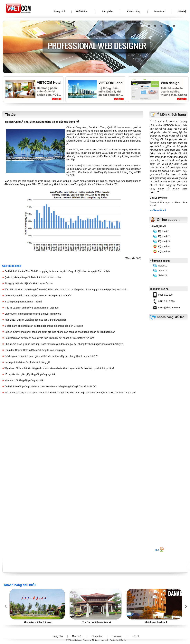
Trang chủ (59, 12)
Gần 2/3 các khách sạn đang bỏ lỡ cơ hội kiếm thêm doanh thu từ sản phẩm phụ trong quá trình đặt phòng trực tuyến (66, 290)
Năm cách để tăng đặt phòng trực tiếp (24, 380)
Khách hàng (134, 12)
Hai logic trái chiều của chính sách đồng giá (27, 362)
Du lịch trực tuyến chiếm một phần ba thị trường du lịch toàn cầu (38, 296)
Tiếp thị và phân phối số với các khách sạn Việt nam (32, 308)
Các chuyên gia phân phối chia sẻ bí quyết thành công (33, 314)
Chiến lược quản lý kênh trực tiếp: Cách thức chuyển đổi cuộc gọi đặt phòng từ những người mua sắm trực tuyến (64, 344)
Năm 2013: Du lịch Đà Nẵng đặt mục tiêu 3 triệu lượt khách (35, 320)
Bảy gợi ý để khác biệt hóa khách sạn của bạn (28, 283)
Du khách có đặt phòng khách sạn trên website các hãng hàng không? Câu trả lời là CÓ (50, 387)
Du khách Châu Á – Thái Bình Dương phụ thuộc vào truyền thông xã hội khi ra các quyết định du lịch (57, 271)
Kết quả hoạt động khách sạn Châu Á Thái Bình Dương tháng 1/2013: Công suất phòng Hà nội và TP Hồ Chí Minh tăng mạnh (70, 393)
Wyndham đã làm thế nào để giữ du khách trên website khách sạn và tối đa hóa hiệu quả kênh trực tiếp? (59, 368)
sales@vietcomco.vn (169, 308)
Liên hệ (136, 636)
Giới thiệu (81, 12)
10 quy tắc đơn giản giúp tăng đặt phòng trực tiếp (30, 374)
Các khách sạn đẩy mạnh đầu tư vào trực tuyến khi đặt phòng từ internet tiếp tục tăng (49, 338)
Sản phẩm (108, 12)
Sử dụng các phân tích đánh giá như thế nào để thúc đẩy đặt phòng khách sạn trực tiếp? (51, 356)
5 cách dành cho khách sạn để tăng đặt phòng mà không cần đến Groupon (43, 326)
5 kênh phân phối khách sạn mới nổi (23, 302)
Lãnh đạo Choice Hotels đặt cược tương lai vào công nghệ (35, 350)
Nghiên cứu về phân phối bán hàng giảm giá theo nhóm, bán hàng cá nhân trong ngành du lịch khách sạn (59, 332)
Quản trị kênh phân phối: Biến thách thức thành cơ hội (33, 277)
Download (160, 12)
